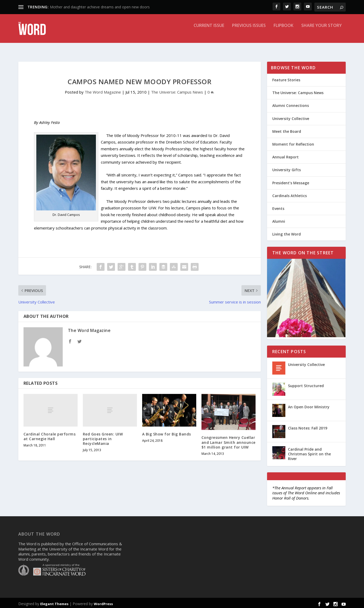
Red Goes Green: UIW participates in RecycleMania (103, 437)
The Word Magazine (103, 90)
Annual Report (285, 155)
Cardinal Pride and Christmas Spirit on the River (309, 452)
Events (278, 207)
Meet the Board (287, 130)
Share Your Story (322, 32)
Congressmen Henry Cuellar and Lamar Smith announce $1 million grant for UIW (229, 440)
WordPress (103, 602)
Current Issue (209, 32)
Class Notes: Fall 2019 (308, 426)
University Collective (291, 117)
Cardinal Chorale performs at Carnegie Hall (50, 435)
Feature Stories (286, 78)
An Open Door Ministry (309, 405)
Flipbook (284, 32)
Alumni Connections (291, 104)
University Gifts (287, 168)
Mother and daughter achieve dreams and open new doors (100, 7)
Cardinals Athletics (290, 194)
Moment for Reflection (293, 142)
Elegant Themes (54, 602)
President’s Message (291, 181)
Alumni (279, 219)
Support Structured (306, 384)
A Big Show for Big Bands (167, 432)
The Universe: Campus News (177, 90)
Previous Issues (249, 32)
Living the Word (287, 232)
